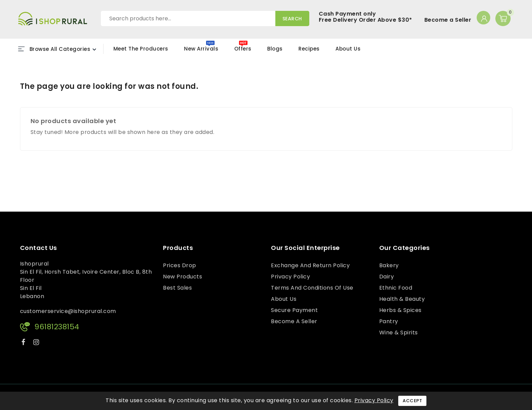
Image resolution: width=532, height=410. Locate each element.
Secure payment (294, 310)
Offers (243, 49)
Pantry (389, 321)
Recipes (309, 49)
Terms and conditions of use (312, 288)
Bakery (389, 265)
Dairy (387, 277)
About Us (348, 49)
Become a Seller (448, 20)
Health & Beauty (402, 299)
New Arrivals (201, 49)
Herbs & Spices (400, 310)
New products (182, 277)
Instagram (37, 343)
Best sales (177, 288)
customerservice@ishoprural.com (68, 311)
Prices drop (180, 265)
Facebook (24, 343)
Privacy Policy (290, 277)
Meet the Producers (141, 49)
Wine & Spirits (399, 333)
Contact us (39, 248)
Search (292, 19)
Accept (412, 401)
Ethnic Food (396, 288)
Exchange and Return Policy (310, 265)
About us (284, 299)
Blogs (275, 49)
